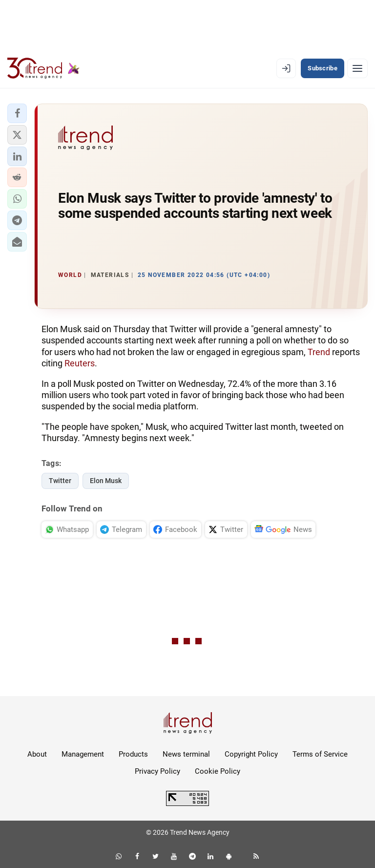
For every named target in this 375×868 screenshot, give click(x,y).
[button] (17, 113)
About (37, 754)
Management (83, 754)
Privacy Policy (157, 771)
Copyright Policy (251, 754)
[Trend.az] (43, 68)
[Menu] (357, 68)
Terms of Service (320, 754)
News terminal (186, 754)
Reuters (80, 363)
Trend (319, 352)
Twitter (60, 481)
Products (133, 754)
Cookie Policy (218, 771)
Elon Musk (106, 481)
